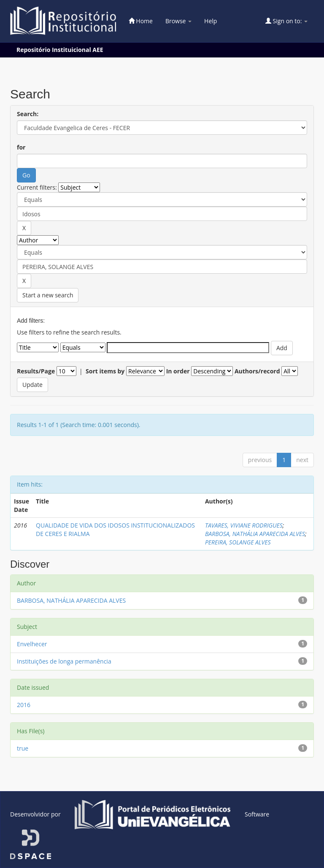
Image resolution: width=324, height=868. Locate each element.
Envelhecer (32, 644)
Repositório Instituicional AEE (60, 50)
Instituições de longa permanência (64, 661)
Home (141, 21)
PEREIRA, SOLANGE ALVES (238, 542)
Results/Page (36, 371)
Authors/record (257, 371)
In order (178, 371)
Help (211, 21)
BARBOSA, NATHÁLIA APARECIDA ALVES (255, 534)
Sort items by (105, 371)
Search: (28, 114)
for (21, 147)
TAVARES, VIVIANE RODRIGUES (244, 525)
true (23, 748)
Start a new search (48, 295)
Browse (178, 21)
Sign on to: (286, 21)
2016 (24, 705)
